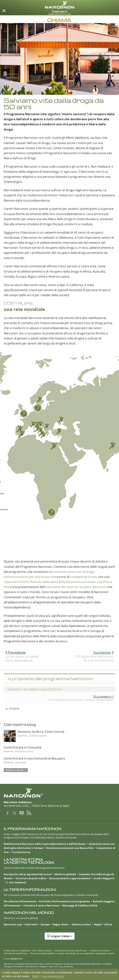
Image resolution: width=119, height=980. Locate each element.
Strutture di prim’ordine (31, 878)
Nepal (98, 924)
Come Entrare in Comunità (22, 747)
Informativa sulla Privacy (16, 953)
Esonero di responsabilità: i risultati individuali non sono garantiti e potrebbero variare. (72, 953)
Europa (45, 924)
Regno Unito (61, 924)
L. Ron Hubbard (16, 882)
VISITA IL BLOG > (16, 770)
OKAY (36, 976)
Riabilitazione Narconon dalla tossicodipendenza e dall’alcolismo (45, 844)
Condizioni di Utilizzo (100, 950)
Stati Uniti (31, 924)
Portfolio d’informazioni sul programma (65, 901)
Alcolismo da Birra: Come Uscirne (41, 732)
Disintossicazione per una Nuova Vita (30, 577)
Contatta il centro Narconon (41, 905)
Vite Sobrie (21, 762)
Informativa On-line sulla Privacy (71, 950)
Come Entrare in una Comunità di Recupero (34, 758)
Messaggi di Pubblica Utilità (80, 905)
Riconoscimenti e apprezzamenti (70, 878)
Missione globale (65, 874)
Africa (108, 924)
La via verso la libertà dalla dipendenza (22, 656)
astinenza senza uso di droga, (74, 572)
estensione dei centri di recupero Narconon (76, 587)
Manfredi (22, 736)
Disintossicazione (38, 736)
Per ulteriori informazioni (20, 901)
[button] (59, 938)
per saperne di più (53, 976)
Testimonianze (21, 852)
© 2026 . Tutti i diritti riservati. (28, 950)
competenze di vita (83, 577)
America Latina (82, 924)
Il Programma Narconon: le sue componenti (94, 656)
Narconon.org (13, 924)
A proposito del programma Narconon (28, 874)
